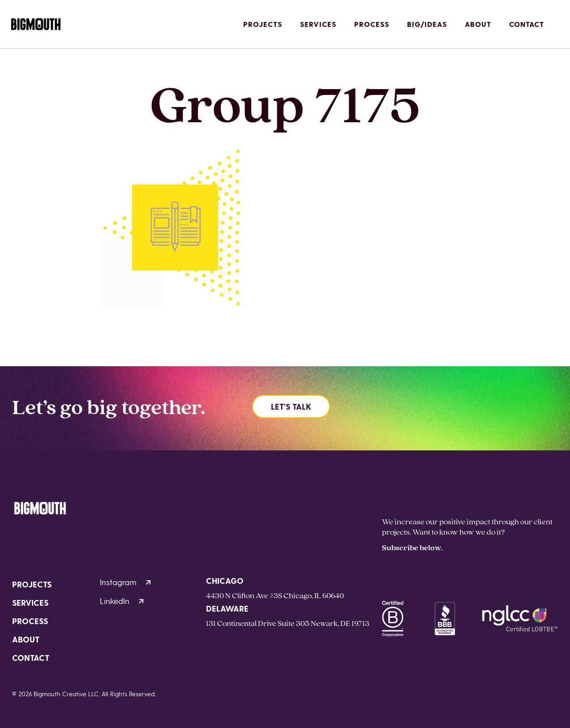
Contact (527, 24)
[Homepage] (36, 24)
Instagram (125, 582)
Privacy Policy (179, 694)
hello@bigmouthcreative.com (435, 504)
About (478, 24)
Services (318, 24)
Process (372, 24)
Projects (263, 24)
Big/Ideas (427, 24)
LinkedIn (122, 601)
